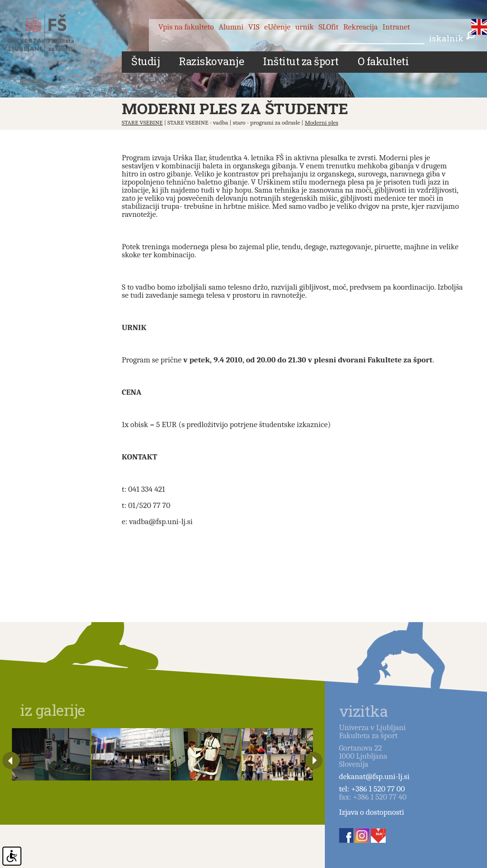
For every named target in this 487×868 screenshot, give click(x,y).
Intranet (396, 27)
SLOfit (329, 27)
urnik (305, 27)
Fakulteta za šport (49, 35)
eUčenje (278, 27)
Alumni (231, 27)
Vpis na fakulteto (186, 27)
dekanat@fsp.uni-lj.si (374, 776)
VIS (254, 27)
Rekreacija (361, 27)
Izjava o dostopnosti (372, 812)
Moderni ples (321, 122)
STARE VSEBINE (142, 122)
